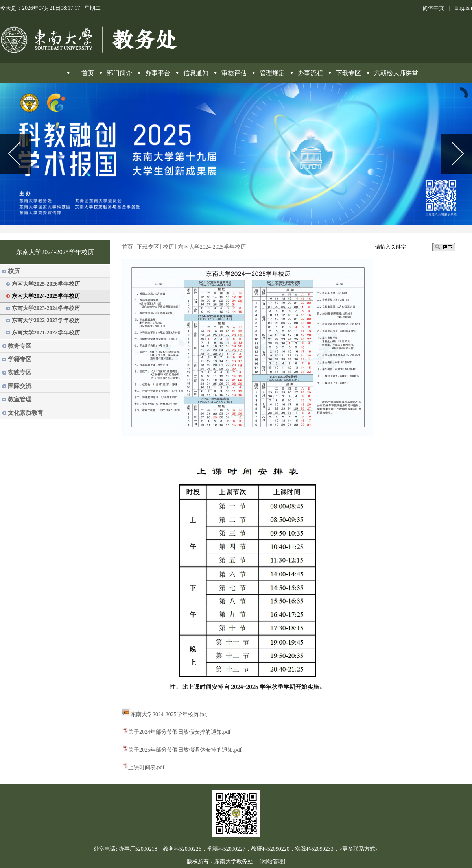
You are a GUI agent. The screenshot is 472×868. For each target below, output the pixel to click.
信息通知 (196, 73)
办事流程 (310, 73)
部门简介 (120, 73)
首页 (127, 247)
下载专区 (348, 73)
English (464, 8)
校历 (168, 247)
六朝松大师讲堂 (396, 73)
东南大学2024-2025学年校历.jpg (169, 714)
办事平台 (158, 73)
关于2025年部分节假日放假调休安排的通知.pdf (185, 750)
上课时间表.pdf (146, 767)
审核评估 (234, 73)
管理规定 (272, 73)
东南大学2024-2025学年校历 (212, 247)
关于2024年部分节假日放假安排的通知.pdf (179, 732)
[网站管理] (272, 862)
